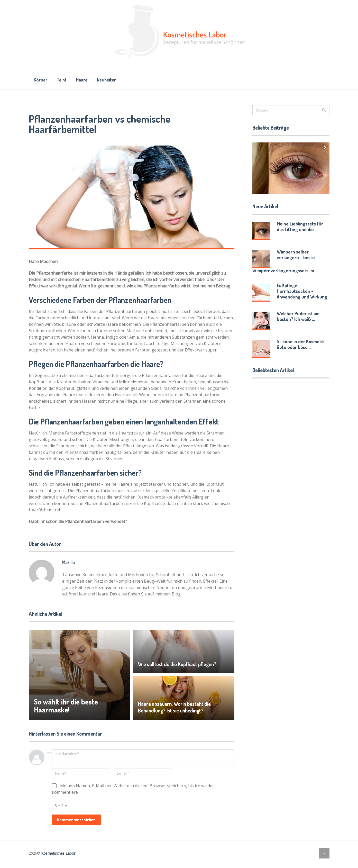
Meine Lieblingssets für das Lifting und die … (300, 228)
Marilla (68, 564)
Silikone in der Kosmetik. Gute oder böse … (301, 346)
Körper (41, 80)
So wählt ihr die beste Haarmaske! (68, 707)
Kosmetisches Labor (58, 855)
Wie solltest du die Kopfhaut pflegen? (178, 666)
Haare (85, 80)
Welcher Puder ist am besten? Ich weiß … (298, 318)
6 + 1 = (61, 808)
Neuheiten (112, 80)
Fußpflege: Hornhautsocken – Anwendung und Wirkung (302, 293)
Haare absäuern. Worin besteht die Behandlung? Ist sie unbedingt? (175, 709)
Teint (63, 80)
